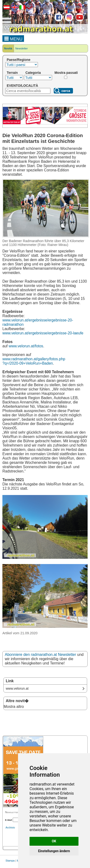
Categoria (33, 73)
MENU (13, 38)
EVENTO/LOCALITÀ (22, 86)
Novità (8, 48)
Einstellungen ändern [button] (54, 851)
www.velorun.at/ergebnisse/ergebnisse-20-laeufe (43, 333)
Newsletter (22, 48)
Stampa (10, 861)
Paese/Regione (19, 60)
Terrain (12, 73)
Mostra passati (66, 73)
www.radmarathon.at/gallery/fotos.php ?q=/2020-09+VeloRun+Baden (34, 361)
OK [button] (54, 841)
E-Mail (9, 820)
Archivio (10, 827)
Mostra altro (14, 707)
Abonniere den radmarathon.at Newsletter (40, 655)
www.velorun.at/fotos (26, 346)
